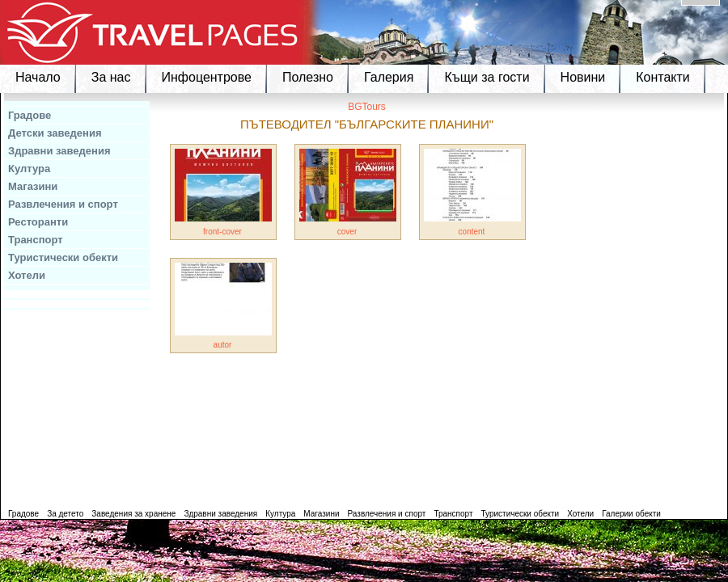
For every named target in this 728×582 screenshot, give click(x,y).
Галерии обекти (631, 514)
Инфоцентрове (207, 77)
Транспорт (36, 240)
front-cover (222, 232)
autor (223, 345)
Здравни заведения (59, 151)
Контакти (663, 77)
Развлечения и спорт (63, 204)
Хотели (27, 275)
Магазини (33, 186)
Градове (30, 115)
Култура (29, 169)
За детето (65, 514)
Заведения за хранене (133, 514)
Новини (583, 77)
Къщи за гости (487, 77)
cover (347, 232)
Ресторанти (38, 222)
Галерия (389, 77)
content (472, 232)
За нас (111, 77)
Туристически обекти (63, 257)
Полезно (308, 77)
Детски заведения (55, 133)
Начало (38, 77)
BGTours (367, 107)
